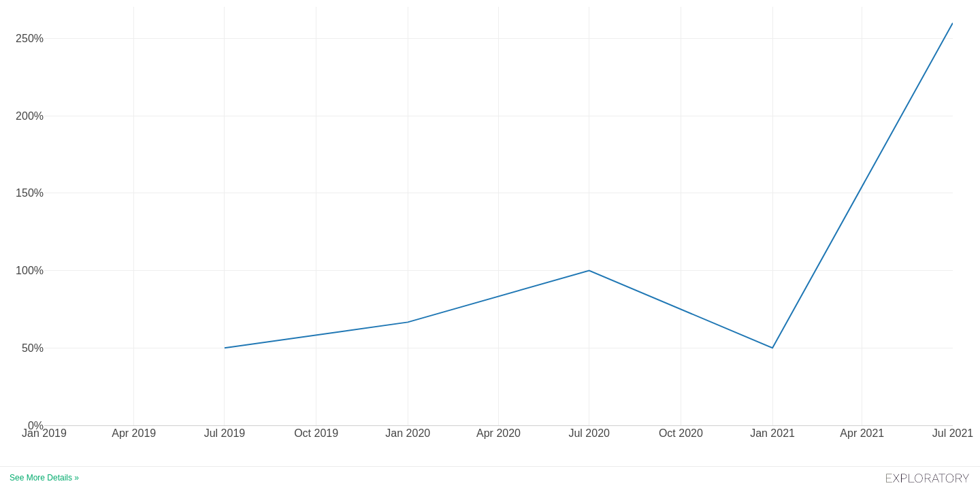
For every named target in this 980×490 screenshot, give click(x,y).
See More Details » (44, 478)
